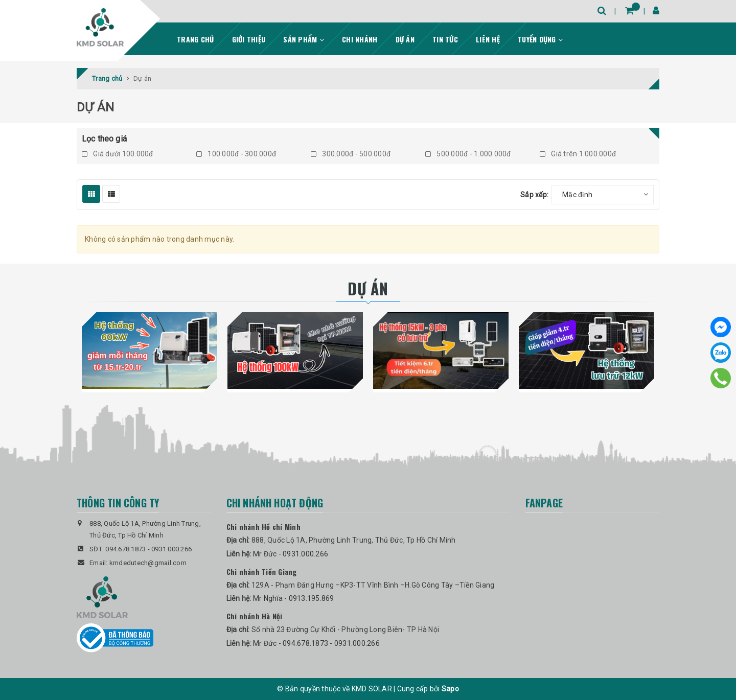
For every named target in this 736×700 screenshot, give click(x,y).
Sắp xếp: (534, 195)
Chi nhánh (360, 39)
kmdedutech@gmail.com (148, 563)
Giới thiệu (249, 39)
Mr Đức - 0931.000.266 (291, 554)
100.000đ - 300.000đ (236, 154)
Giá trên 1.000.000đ (578, 154)
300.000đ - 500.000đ (351, 154)
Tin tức (445, 39)
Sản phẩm (304, 39)
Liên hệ (488, 39)
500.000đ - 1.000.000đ (468, 154)
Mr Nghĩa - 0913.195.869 (294, 598)
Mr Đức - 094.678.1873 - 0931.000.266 (316, 643)
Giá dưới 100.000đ (118, 154)
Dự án (405, 39)
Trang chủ (195, 39)
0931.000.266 (171, 549)
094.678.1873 (125, 549)
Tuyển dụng (540, 39)
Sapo (450, 689)
